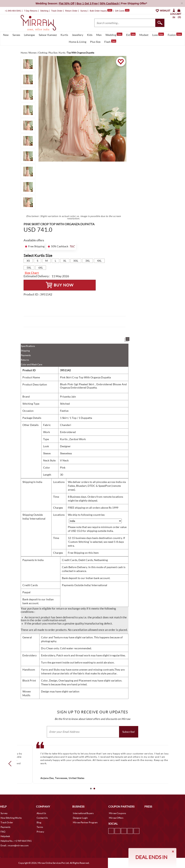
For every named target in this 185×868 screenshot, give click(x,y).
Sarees (16, 35)
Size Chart (32, 273)
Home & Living (78, 42)
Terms (40, 827)
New (6, 35)
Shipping (25, 351)
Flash (110, 41)
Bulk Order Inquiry (98, 11)
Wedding (114, 35)
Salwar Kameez (48, 35)
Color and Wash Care (32, 364)
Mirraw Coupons (117, 813)
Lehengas (29, 35)
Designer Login (80, 818)
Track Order (57, 11)
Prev (11, 764)
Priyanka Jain (68, 396)
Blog (39, 822)
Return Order (71, 11)
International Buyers (83, 813)
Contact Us (42, 818)
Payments (26, 355)
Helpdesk (5, 836)
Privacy (40, 832)
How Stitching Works (11, 818)
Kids (90, 35)
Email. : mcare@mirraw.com (15, 845)
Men (99, 35)
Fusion (175, 35)
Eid (131, 35)
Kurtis (64, 35)
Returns (25, 360)
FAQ (3, 832)
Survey (84, 11)
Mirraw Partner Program (85, 822)
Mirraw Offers (116, 818)
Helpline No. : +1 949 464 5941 (16, 841)
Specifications (28, 346)
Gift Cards (122, 11)
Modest (144, 35)
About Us (41, 813)
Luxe (158, 35)
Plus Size (95, 42)
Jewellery (78, 35)
